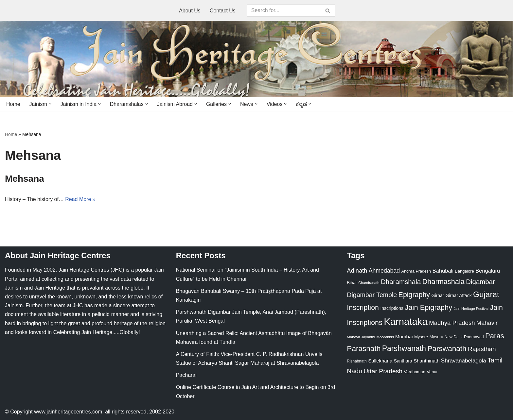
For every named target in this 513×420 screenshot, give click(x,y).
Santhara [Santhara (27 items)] (403, 361)
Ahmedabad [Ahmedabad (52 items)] (384, 271)
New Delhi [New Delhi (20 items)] (453, 337)
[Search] (284, 10)
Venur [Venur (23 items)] (432, 372)
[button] (50, 104)
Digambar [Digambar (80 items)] (480, 282)
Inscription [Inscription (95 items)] (363, 308)
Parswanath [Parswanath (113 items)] (447, 349)
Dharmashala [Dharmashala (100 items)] (443, 282)
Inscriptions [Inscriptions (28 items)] (392, 308)
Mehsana (25, 179)
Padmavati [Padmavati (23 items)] (474, 337)
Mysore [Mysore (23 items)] (421, 337)
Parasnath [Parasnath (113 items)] (364, 349)
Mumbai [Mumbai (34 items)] (404, 336)
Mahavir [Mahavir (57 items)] (487, 323)
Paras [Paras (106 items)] (495, 336)
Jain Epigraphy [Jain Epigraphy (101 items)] (428, 307)
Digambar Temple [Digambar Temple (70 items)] (372, 295)
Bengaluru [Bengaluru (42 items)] (488, 271)
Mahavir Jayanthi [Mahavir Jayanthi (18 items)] (361, 337)
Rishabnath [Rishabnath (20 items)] (357, 361)
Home (13, 104)
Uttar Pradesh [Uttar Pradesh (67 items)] (383, 371)
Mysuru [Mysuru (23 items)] (436, 337)
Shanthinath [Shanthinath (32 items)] (426, 361)
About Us (190, 11)
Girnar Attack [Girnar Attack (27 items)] (459, 296)
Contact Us (223, 11)
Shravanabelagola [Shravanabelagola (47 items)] (464, 361)
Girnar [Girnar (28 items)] (438, 296)
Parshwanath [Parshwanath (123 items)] (404, 348)
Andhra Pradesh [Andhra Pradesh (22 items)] (416, 272)
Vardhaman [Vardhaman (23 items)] (415, 372)
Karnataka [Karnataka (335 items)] (406, 321)
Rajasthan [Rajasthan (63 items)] (482, 349)
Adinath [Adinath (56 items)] (357, 271)
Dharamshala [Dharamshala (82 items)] (401, 282)
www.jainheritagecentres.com (68, 412)
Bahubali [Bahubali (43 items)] (443, 271)
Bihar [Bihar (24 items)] (352, 283)
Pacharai (186, 375)
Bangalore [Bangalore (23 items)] (464, 271)
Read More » (81, 200)
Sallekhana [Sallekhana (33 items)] (380, 361)
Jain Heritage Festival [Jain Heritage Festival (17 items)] (471, 309)
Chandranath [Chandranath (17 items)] (369, 283)
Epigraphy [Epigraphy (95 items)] (414, 295)
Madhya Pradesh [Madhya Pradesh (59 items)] (452, 323)
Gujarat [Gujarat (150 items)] (486, 295)
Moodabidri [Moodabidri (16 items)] (385, 337)
